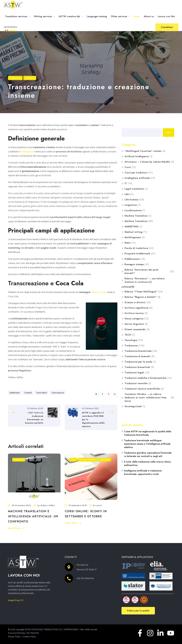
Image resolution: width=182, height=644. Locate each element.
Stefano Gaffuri (48, 505)
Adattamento (15, 393)
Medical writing (136, 232)
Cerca (124, 125)
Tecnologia (134, 340)
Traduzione (30, 78)
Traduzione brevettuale (141, 351)
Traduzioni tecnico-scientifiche (144, 389)
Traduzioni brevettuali (139, 367)
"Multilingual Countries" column (145, 151)
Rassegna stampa (137, 264)
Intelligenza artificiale (140, 178)
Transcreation (41, 393)
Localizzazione (135, 210)
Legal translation (136, 189)
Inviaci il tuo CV (16, 600)
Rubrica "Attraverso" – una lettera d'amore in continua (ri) (144, 280)
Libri (129, 194)
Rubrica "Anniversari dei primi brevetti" (149, 271)
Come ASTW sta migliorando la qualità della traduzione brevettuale (148, 433)
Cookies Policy (29, 637)
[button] (10, 27)
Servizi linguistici (136, 324)
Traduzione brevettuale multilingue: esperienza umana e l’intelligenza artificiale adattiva (147, 444)
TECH (130, 335)
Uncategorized (135, 406)
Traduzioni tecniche (138, 383)
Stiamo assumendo (137, 329)
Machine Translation (138, 216)
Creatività (28, 393)
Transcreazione (58, 393)
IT (128, 183)
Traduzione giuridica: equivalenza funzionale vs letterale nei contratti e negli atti (148, 454)
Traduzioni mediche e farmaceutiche (148, 378)
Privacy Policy (14, 637)
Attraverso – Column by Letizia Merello (149, 162)
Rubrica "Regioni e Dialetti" (143, 297)
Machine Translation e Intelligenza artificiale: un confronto (33, 516)
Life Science (134, 200)
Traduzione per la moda (140, 362)
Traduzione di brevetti (140, 356)
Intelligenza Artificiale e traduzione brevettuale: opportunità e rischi (143, 472)
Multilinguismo (135, 237)
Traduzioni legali (137, 373)
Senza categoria (137, 319)
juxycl (99, 505)
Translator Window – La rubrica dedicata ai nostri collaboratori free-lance (149, 398)
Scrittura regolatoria (139, 308)
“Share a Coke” (99, 292)
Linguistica (133, 205)
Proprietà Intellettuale (140, 254)
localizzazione (27, 152)
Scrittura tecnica (136, 313)
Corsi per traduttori (87, 460)
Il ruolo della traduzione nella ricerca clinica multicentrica (147, 463)
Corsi (73, 460)
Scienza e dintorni (138, 302)
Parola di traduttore (139, 248)
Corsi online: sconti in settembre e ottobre (86, 514)
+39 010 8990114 (85, 578)
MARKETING (133, 227)
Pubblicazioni (15, 78)
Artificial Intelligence (139, 156)
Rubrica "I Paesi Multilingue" (144, 292)
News (130, 243)
